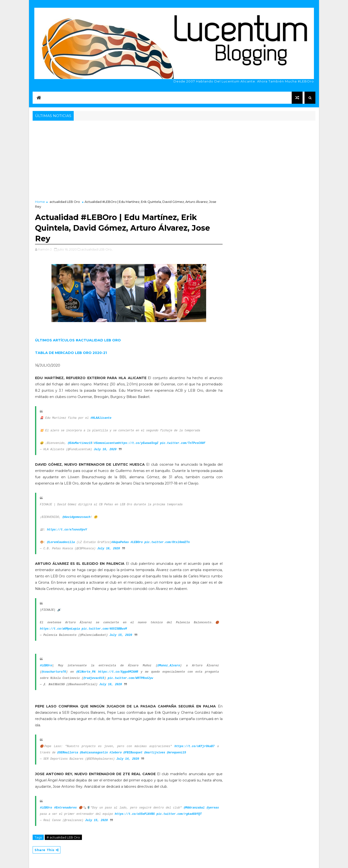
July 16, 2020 (105, 449)
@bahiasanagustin (94, 753)
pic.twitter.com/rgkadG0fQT (179, 814)
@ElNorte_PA (86, 672)
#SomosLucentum (106, 443)
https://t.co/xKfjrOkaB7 (195, 746)
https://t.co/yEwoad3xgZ (138, 443)
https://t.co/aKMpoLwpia (60, 629)
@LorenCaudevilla (61, 542)
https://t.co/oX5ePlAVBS (135, 814)
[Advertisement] (174, 158)
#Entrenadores (65, 808)
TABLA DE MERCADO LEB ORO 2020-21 (71, 353)
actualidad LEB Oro (65, 202)
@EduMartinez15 (80, 443)
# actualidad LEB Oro (63, 837)
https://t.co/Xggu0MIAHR (118, 672)
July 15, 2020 (121, 635)
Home (40, 202)
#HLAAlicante (101, 418)
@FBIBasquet (133, 753)
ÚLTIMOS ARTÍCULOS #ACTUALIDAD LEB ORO (78, 340)
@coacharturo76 (54, 672)
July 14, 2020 (128, 759)
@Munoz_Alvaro (169, 666)
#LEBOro (137, 542)
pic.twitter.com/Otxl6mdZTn (167, 542)
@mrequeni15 (177, 753)
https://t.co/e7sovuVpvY (67, 530)
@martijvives (155, 753)
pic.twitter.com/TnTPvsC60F (183, 443)
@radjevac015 (94, 678)
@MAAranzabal (194, 808)
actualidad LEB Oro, (97, 249)
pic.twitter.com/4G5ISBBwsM (104, 629)
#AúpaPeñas (120, 542)
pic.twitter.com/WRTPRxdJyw (130, 678)
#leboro (116, 753)
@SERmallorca (68, 753)
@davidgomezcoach (76, 517)
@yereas (213, 808)
